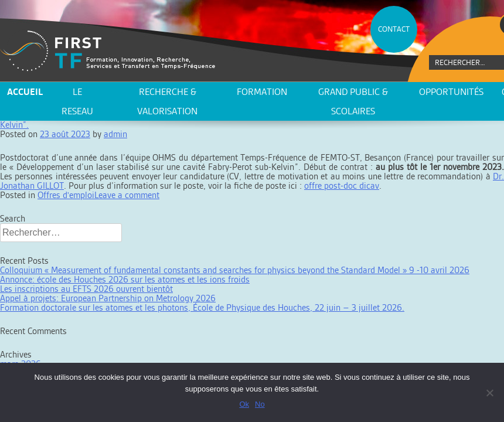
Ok (244, 404)
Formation (262, 92)
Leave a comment (127, 195)
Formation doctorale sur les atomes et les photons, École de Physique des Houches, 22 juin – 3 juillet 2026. (202, 307)
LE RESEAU (77, 101)
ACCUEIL (25, 92)
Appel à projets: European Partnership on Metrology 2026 (108, 298)
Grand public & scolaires (353, 101)
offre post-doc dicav (342, 186)
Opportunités (451, 92)
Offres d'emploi (66, 195)
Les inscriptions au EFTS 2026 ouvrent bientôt (86, 289)
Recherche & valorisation (167, 101)
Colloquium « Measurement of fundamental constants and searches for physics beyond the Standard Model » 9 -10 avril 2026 (235, 270)
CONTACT (394, 29)
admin (115, 134)
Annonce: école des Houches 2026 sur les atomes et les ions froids (125, 279)
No (260, 404)
